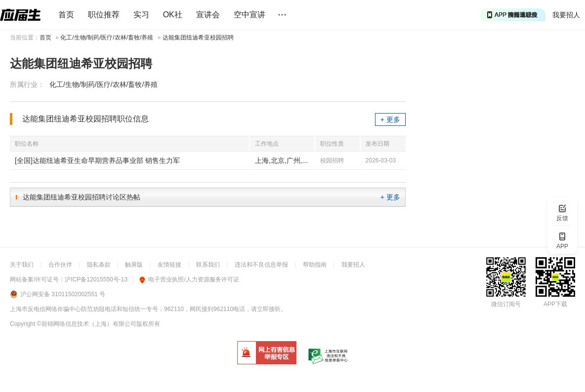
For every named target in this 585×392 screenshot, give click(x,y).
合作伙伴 (60, 265)
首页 (66, 15)
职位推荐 (104, 15)
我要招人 (566, 15)
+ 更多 (390, 119)
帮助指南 (315, 265)
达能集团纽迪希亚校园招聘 (198, 38)
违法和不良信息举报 (261, 265)
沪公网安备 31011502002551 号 (63, 294)
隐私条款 (99, 265)
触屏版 (134, 265)
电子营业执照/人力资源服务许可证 (189, 279)
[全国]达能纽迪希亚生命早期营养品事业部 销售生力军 (97, 160)
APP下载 (555, 304)
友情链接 (169, 265)
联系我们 (208, 265)
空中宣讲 (250, 15)
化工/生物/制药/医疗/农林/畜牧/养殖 (107, 38)
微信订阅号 (506, 304)
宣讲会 (208, 15)
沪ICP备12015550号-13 (96, 279)
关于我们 (22, 265)
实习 (141, 15)
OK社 (173, 15)
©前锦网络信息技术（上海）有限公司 (87, 324)
